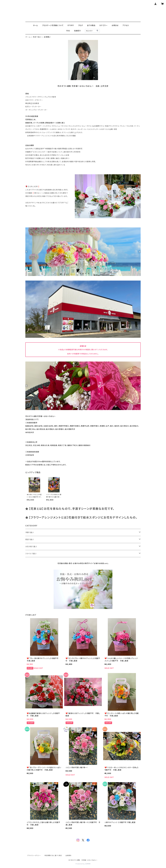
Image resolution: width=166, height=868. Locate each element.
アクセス (126, 25)
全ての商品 (91, 25)
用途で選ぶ (37, 37)
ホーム (36, 25)
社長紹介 (77, 31)
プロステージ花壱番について (53, 25)
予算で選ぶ (30, 532)
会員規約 (68, 855)
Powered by (83, 864)
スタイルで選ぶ (31, 554)
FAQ (68, 31)
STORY (71, 25)
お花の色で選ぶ (31, 546)
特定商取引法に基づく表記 (53, 855)
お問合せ (115, 25)
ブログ (80, 25)
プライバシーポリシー (34, 855)
